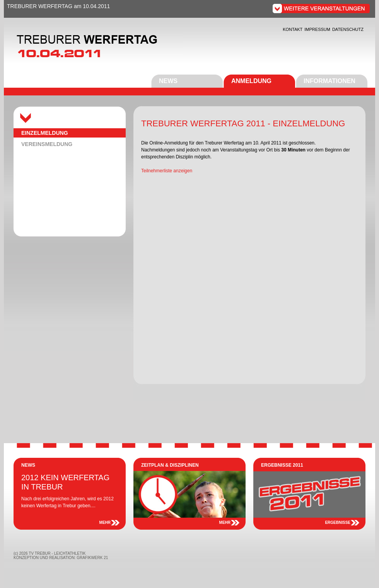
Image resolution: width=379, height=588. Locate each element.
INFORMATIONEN (329, 81)
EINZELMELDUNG (45, 133)
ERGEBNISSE (338, 523)
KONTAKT (293, 29)
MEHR (105, 523)
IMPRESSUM (317, 29)
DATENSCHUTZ (348, 29)
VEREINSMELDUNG (47, 144)
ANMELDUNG (251, 81)
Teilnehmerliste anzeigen (167, 171)
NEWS (168, 81)
